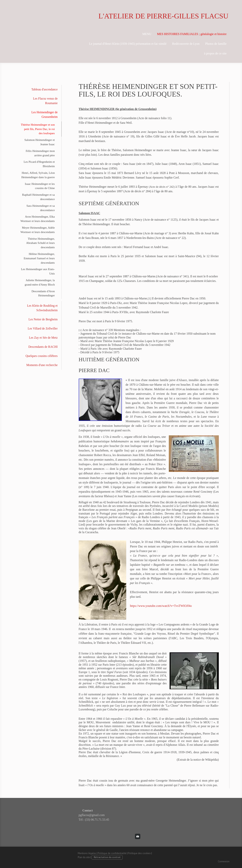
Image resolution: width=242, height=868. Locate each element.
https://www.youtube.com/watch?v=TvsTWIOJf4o (161, 606)
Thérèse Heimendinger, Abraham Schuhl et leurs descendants (40, 243)
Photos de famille (216, 44)
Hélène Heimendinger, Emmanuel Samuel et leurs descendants (39, 258)
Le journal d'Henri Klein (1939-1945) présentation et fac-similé (128, 44)
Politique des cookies (139, 853)
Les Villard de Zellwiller (43, 328)
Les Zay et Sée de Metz (43, 338)
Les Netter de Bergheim (43, 319)
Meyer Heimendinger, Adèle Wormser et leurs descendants (38, 230)
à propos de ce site (215, 53)
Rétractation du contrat (107, 857)
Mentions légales (87, 853)
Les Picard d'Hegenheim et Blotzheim (39, 164)
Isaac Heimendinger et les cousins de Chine (40, 186)
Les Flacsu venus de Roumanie (45, 101)
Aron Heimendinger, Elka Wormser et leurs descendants (38, 219)
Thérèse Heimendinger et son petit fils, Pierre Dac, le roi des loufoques (38, 129)
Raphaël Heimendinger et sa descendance (38, 197)
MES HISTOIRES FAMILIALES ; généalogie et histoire (192, 34)
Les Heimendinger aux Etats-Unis (38, 271)
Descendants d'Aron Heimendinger (43, 293)
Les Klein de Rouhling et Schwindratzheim (42, 308)
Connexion (224, 861)
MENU (147, 34)
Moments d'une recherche (42, 365)
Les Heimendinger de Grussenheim (44, 114)
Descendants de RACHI (43, 347)
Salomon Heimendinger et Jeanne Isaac (40, 142)
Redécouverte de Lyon (186, 44)
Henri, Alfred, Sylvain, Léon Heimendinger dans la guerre (38, 175)
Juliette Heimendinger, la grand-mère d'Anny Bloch (40, 282)
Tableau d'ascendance (44, 89)
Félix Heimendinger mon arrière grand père (40, 153)
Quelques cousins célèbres (42, 356)
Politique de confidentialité (112, 853)
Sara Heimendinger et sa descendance (41, 208)
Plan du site (84, 857)
